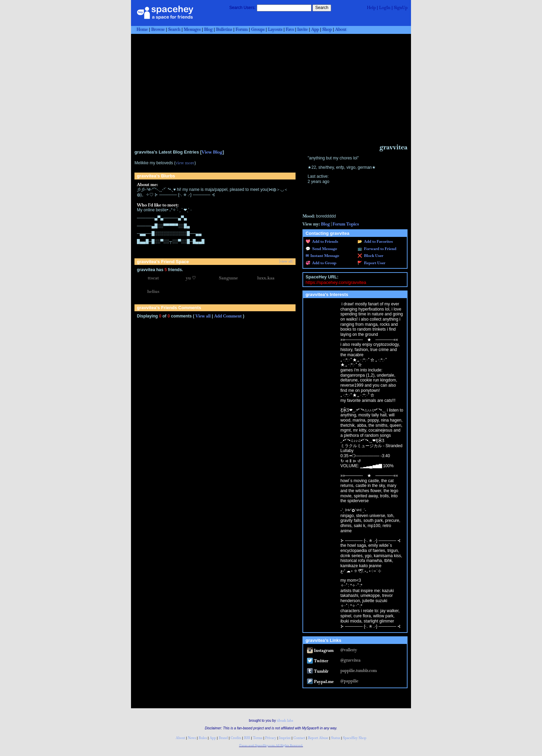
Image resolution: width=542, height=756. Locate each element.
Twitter (318, 661)
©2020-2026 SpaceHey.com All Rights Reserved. (271, 745)
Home (142, 29)
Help (371, 8)
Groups (258, 29)
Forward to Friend (379, 249)
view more (185, 163)
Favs (290, 29)
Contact (299, 738)
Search (322, 8)
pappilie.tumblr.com (359, 671)
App (315, 29)
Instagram (320, 651)
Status (336, 738)
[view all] (286, 261)
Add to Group (323, 263)
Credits (236, 738)
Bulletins (224, 29)
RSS (247, 738)
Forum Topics (346, 224)
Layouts (275, 29)
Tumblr (318, 671)
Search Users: (242, 8)
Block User (373, 256)
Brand (223, 738)
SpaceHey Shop (355, 738)
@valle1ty (349, 650)
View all (203, 316)
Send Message (324, 249)
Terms (258, 738)
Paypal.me (320, 682)
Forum (241, 29)
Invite (303, 29)
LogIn (385, 8)
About (341, 29)
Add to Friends (324, 241)
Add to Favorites (377, 241)
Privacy (271, 738)
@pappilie (349, 681)
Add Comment (228, 316)
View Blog (212, 152)
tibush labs (285, 721)
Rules (203, 738)
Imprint (285, 738)
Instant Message (324, 256)
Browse (158, 29)
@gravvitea (351, 660)
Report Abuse (318, 738)
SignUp (401, 8)
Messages (192, 29)
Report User (374, 263)
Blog (208, 29)
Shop (327, 29)
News (192, 738)
